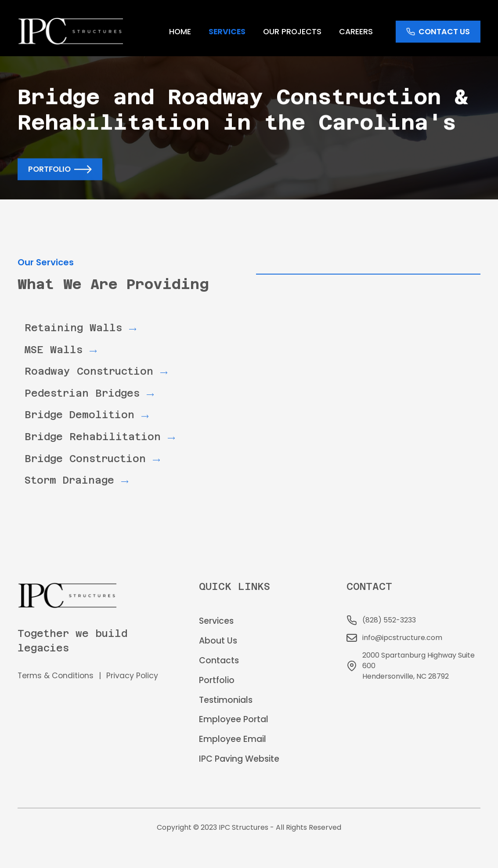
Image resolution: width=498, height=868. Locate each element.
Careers (356, 32)
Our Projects (292, 32)
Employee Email (233, 739)
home (180, 32)
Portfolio (217, 680)
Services (216, 621)
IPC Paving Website (239, 759)
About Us (218, 641)
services (227, 32)
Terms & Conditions (56, 676)
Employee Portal (234, 719)
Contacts (219, 660)
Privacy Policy (132, 676)
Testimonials (226, 700)
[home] (70, 32)
